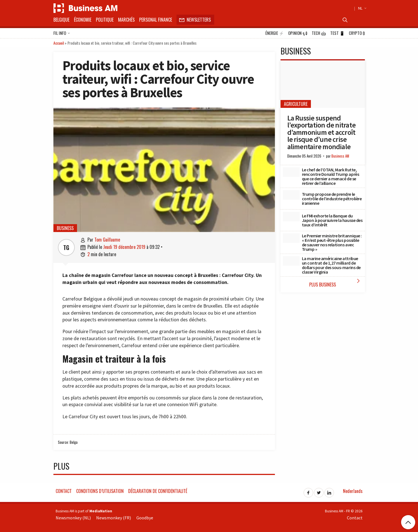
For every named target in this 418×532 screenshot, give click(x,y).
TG (66, 247)
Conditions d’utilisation (100, 491)
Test (337, 33)
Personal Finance (156, 20)
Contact (64, 491)
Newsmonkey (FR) (114, 518)
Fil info (62, 33)
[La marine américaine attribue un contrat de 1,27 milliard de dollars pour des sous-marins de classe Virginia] (291, 261)
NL (361, 8)
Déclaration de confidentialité (158, 491)
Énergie (275, 33)
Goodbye (145, 518)
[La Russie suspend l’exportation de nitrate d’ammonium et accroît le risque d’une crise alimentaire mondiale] (323, 84)
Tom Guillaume (107, 240)
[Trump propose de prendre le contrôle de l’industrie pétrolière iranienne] (291, 195)
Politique (105, 20)
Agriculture (296, 104)
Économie (83, 20)
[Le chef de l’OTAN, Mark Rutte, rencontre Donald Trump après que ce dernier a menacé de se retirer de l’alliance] (291, 172)
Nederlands (353, 491)
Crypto (357, 33)
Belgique (61, 20)
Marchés (126, 20)
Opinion (298, 33)
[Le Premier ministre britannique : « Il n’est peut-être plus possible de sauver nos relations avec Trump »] (291, 238)
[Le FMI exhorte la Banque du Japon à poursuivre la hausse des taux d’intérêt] (291, 217)
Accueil (59, 43)
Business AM (340, 156)
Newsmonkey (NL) (73, 518)
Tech (319, 33)
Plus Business (336, 283)
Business (65, 228)
